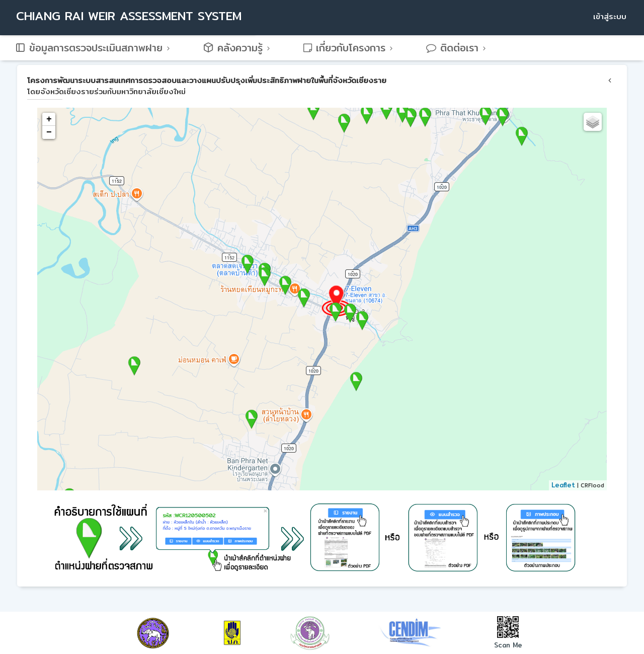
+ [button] (49, 119)
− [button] (49, 132)
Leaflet (563, 485)
